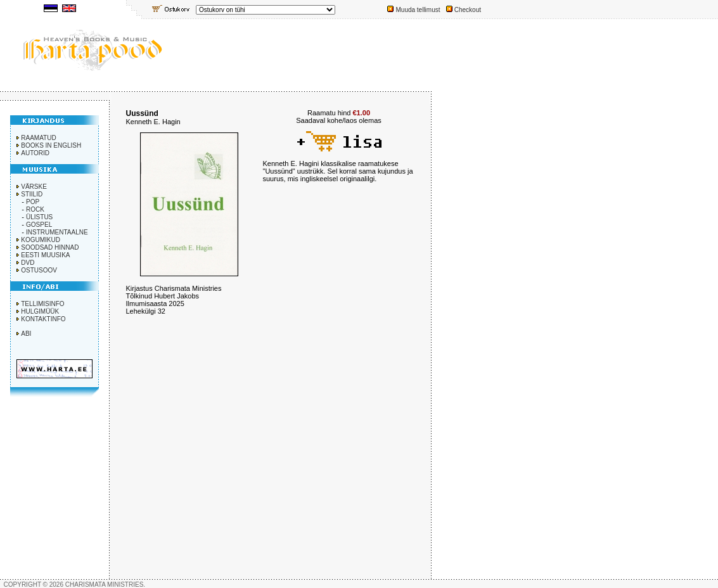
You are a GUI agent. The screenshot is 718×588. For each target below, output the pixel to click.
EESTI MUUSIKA (45, 255)
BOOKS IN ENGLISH (51, 145)
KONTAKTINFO (43, 319)
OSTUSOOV (39, 270)
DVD (28, 263)
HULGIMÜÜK (40, 311)
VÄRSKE (34, 187)
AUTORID (35, 153)
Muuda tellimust (418, 10)
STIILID (32, 194)
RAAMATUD (38, 138)
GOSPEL (39, 225)
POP (33, 202)
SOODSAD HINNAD (50, 247)
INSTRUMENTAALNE (57, 232)
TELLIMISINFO (42, 304)
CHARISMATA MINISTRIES (105, 585)
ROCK (35, 209)
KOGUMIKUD (41, 240)
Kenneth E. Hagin (153, 122)
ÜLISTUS (39, 217)
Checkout (468, 10)
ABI (26, 334)
